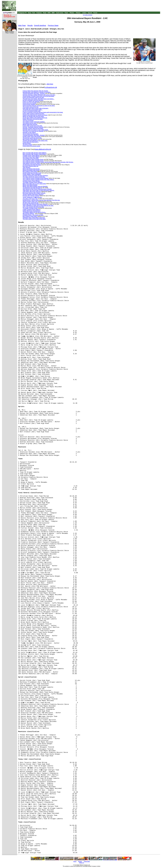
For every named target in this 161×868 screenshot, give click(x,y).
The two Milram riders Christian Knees (33, 159)
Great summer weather (29, 104)
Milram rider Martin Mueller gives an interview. (35, 186)
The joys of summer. (28, 120)
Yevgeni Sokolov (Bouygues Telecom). (33, 194)
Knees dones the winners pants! (31, 146)
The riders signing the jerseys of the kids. (34, 177)
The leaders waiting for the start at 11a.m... (34, 212)
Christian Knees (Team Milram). (31, 181)
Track (66, 13)
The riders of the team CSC (30, 199)
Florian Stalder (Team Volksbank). (32, 174)
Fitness (78, 13)
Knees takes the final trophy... (31, 142)
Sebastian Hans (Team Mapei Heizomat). (34, 218)
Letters (84, 13)
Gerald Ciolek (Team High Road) (32, 136)
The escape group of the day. (31, 107)
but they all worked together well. (32, 111)
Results (30, 25)
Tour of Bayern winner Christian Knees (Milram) (36, 178)
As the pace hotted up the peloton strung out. (35, 118)
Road (45, 13)
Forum (95, 13)
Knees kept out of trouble (30, 103)
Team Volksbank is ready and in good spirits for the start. (38, 205)
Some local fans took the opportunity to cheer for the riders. (39, 106)
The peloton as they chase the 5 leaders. (34, 122)
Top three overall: (27, 145)
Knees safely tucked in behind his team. (34, 114)
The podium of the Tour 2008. (31, 158)
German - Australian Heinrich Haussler (33, 127)
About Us (82, 863)
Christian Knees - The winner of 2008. (33, 215)
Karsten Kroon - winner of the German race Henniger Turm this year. (41, 200)
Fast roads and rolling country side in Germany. (36, 108)
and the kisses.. (27, 143)
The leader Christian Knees (30, 208)
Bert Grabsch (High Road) (30, 171)
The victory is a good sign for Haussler (33, 131)
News (30, 13)
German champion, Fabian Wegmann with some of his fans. (39, 95)
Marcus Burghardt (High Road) (31, 170)
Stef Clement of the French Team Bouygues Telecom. (37, 189)
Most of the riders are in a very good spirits (34, 184)
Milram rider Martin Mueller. (30, 185)
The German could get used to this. (32, 138)
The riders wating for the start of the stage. (34, 219)
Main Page (22, 25)
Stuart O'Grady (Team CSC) (31, 201)
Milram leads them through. (30, 124)
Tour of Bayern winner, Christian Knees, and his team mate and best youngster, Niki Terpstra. (48, 162)
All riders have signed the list (31, 203)
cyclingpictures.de (51, 87)
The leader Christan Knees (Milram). (33, 182)
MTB (49, 13)
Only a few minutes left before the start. (33, 207)
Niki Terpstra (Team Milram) (30, 139)
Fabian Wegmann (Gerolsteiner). (32, 211)
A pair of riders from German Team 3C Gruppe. (35, 91)
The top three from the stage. (31, 134)
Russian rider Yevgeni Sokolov (31, 196)
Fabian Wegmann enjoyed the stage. (33, 119)
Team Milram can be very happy (31, 163)
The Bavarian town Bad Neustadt (32, 165)
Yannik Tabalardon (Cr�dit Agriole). (32, 197)
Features (39, 13)
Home (75, 861)
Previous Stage (53, 25)
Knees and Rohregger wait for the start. (33, 97)
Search (90, 13)
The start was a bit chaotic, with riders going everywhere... (39, 99)
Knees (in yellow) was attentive (31, 101)
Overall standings (40, 25)
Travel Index (87, 861)
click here (50, 84)
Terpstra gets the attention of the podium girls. (35, 141)
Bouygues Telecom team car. (31, 166)
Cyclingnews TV (22, 13)
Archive (80, 861)
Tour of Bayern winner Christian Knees (33, 161)
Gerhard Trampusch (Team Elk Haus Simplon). (35, 176)
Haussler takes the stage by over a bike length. (35, 130)
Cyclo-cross (60, 13)
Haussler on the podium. (29, 132)
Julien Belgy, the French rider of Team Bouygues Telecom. (39, 190)
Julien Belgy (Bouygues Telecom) (32, 192)
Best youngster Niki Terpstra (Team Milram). (35, 153)
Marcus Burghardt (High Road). (31, 169)
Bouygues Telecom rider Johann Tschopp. (34, 193)
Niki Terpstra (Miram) (28, 214)
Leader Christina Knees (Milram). (32, 209)
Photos (72, 13)
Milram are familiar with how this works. (33, 116)
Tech (34, 13)
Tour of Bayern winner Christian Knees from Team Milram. (38, 180)
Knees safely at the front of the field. (33, 126)
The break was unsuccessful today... (33, 110)
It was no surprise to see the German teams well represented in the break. (43, 112)
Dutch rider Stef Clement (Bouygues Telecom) (35, 204)
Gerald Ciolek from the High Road (32, 173)
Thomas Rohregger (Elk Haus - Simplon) (34, 93)
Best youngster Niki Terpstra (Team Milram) (34, 154)
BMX (53, 13)
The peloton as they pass (30, 123)
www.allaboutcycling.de (43, 149)
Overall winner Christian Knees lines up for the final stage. (38, 96)
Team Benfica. (27, 167)
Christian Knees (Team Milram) (31, 155)
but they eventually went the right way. (33, 100)
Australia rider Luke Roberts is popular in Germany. (37, 92)
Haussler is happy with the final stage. (33, 128)
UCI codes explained (88, 15)
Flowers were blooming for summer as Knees (35, 115)
